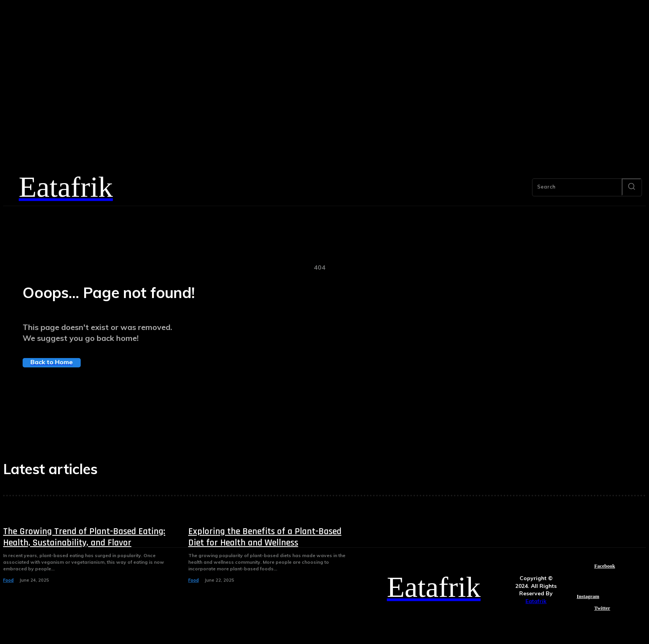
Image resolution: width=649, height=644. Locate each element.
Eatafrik (536, 601)
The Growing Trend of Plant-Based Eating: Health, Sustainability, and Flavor (84, 537)
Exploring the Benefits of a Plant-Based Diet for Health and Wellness (265, 537)
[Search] (631, 187)
